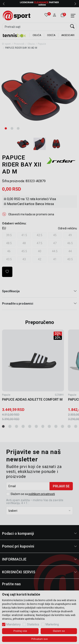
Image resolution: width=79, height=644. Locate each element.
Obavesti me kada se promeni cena (31, 214)
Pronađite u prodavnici (39, 304)
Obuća (31, 44)
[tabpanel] (40, 95)
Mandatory (14, 624)
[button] (55, 15)
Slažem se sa (33, 494)
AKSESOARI (68, 35)
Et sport (6, 44)
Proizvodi (19, 44)
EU (4, 228)
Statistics (33, 624)
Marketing (52, 624)
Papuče (42, 44)
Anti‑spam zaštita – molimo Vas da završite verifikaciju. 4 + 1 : (35, 502)
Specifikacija (39, 291)
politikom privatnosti (42, 494)
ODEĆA (51, 35)
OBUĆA (37, 35)
